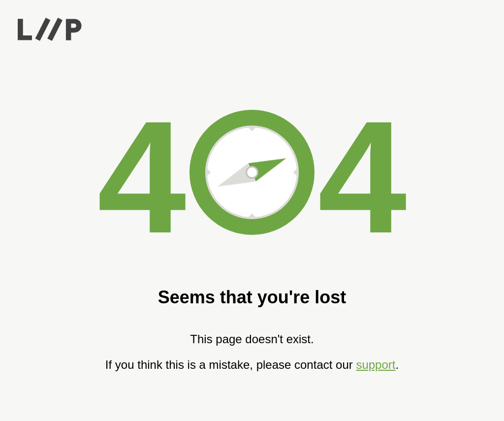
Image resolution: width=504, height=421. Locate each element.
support (376, 365)
